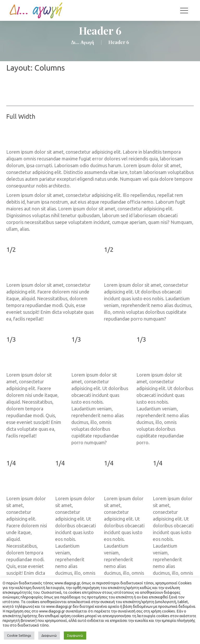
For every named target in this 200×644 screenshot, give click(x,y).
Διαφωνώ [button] (49, 635)
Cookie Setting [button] (19, 635)
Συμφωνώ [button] (75, 635)
